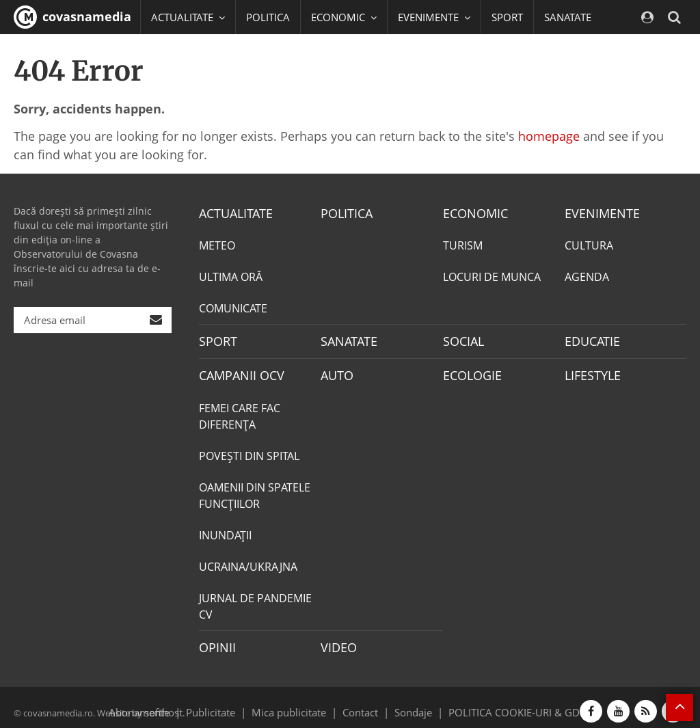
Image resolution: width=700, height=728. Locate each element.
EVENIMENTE (598, 213)
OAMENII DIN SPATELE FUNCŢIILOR (255, 490)
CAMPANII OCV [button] (316, 51)
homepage (549, 136)
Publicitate (227, 703)
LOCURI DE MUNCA (492, 275)
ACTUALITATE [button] (188, 17)
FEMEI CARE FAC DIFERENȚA (240, 411)
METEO (217, 244)
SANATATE (568, 17)
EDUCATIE (230, 51)
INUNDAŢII (225, 530)
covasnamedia (72, 17)
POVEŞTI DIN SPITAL (249, 450)
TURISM (463, 244)
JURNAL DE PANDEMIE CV (255, 601)
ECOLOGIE (469, 371)
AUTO (335, 371)
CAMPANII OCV (237, 371)
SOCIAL (169, 51)
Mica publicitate (297, 703)
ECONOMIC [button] (344, 17)
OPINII (215, 641)
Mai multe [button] (181, 85)
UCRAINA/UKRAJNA (248, 561)
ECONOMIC (471, 213)
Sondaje (409, 703)
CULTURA (589, 244)
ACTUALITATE (232, 213)
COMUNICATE (233, 307)
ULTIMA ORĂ (231, 275)
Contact (361, 703)
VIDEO (337, 641)
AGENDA (587, 275)
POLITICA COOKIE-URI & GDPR (502, 703)
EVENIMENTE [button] (434, 17)
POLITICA (268, 17)
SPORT (507, 17)
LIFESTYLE (590, 371)
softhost (161, 703)
